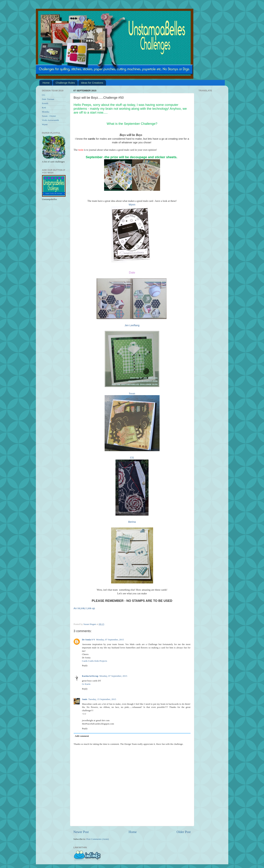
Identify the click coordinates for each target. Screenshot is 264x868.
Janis (85, 699)
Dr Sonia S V (89, 640)
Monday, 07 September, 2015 (110, 640)
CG (132, 458)
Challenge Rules (65, 83)
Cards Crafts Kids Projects (95, 661)
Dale (132, 272)
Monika (46, 112)
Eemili (45, 103)
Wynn (132, 205)
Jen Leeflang (132, 325)
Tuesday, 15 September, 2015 (102, 699)
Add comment (82, 736)
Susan (132, 393)
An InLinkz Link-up (84, 608)
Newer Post (81, 832)
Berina (132, 522)
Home (46, 83)
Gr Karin (86, 684)
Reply (85, 665)
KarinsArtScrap (90, 676)
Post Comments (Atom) (98, 839)
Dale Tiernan (48, 99)
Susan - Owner (49, 116)
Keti (44, 108)
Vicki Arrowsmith (50, 120)
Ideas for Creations (92, 83)
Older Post (184, 832)
